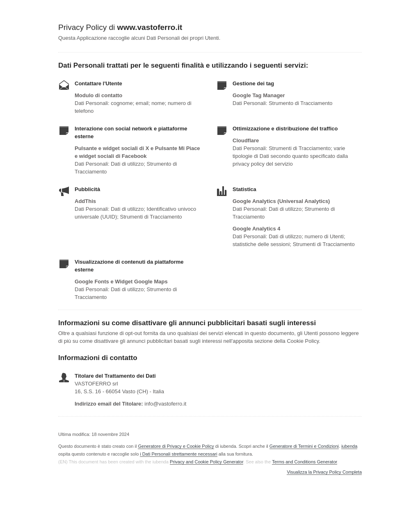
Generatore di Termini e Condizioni (304, 446)
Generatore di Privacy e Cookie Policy (176, 446)
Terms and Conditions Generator (304, 462)
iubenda (349, 446)
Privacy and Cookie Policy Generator (207, 462)
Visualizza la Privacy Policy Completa (324, 472)
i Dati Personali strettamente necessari (178, 454)
